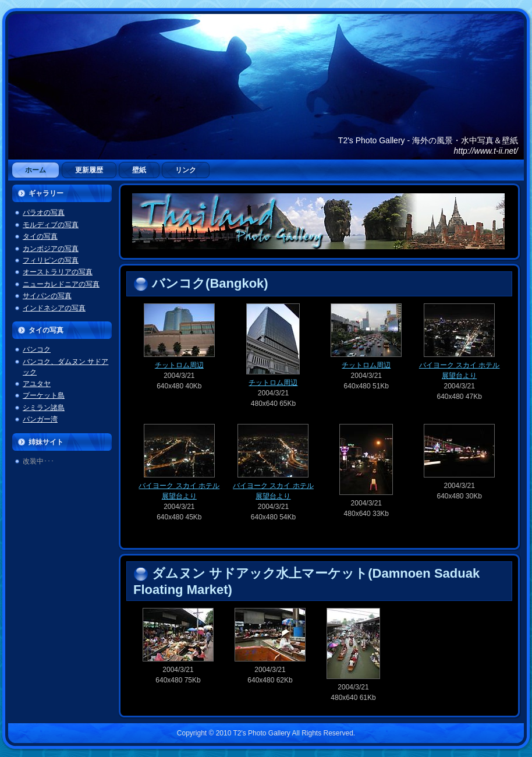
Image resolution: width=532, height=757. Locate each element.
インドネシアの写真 (54, 308)
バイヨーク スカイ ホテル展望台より (460, 367)
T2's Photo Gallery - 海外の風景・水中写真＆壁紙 (428, 140)
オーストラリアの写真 (58, 272)
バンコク (37, 349)
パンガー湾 (40, 419)
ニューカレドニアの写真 (61, 284)
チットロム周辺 (179, 361)
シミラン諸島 (44, 408)
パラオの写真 (44, 213)
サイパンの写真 (47, 296)
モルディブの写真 (51, 225)
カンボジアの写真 (51, 249)
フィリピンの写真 (51, 260)
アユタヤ (37, 384)
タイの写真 (40, 236)
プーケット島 (44, 395)
